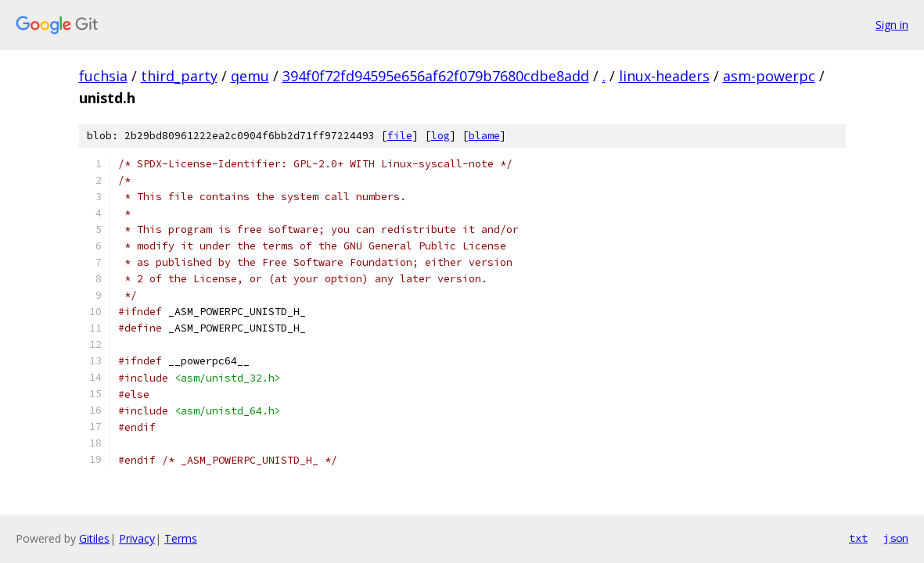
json (896, 538)
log (440, 136)
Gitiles (94, 538)
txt (858, 538)
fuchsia (103, 76)
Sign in (892, 25)
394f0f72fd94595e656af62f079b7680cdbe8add (436, 76)
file (400, 136)
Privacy (137, 538)
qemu (250, 76)
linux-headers (664, 76)
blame (484, 136)
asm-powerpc (769, 76)
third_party (179, 76)
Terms (181, 538)
